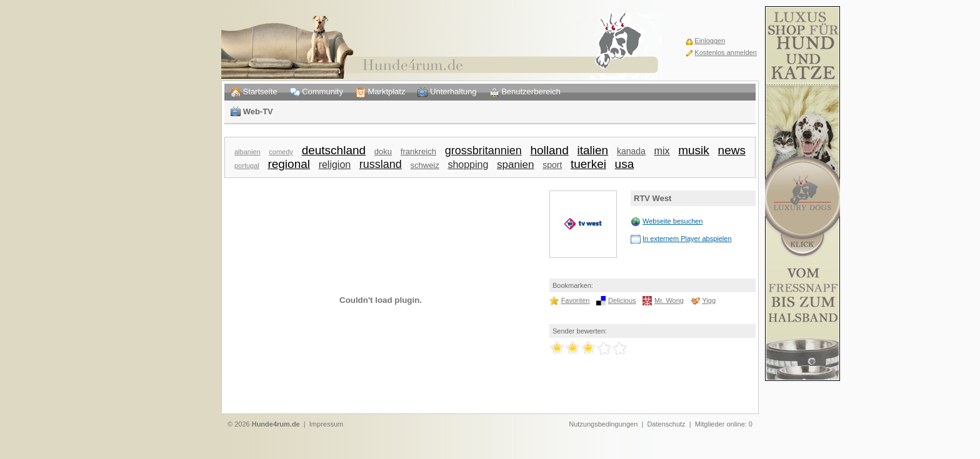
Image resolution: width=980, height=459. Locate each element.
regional (289, 164)
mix (662, 151)
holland (549, 150)
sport (552, 165)
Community (317, 92)
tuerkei (588, 164)
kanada (631, 151)
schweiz (425, 165)
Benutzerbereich (525, 92)
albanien (247, 152)
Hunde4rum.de (276, 424)
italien (592, 150)
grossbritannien (483, 151)
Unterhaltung (447, 92)
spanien (516, 165)
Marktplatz (381, 92)
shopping (468, 165)
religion (335, 165)
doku (383, 151)
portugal (247, 165)
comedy (281, 152)
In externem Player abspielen (687, 239)
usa (625, 164)
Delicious (622, 300)
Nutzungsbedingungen (603, 424)
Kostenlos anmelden (726, 52)
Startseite (254, 92)
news (732, 150)
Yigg (709, 300)
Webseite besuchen (672, 221)
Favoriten (576, 300)
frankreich (418, 151)
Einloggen (710, 41)
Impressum (326, 424)
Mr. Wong (669, 300)
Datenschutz (666, 424)
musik (694, 150)
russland (381, 164)
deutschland (334, 150)
